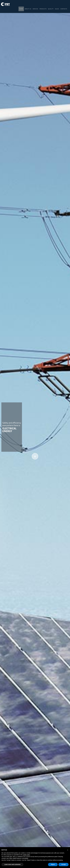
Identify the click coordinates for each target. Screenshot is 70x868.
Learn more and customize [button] (12, 864)
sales (57, 9)
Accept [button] (63, 864)
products (43, 9)
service (35, 9)
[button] (68, 850)
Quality (51, 9)
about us (28, 9)
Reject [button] (53, 864)
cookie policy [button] (26, 855)
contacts (64, 9)
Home (21, 9)
